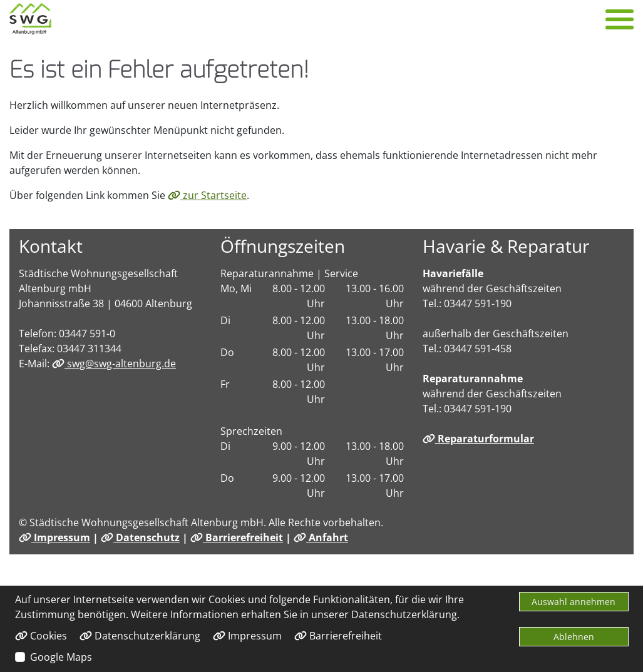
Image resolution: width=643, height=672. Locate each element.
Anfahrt (321, 537)
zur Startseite (207, 195)
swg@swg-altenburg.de (114, 364)
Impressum (54, 537)
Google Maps (61, 657)
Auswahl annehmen (574, 602)
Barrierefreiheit (237, 537)
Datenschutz (140, 537)
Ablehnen (574, 637)
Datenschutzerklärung (140, 636)
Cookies (41, 636)
